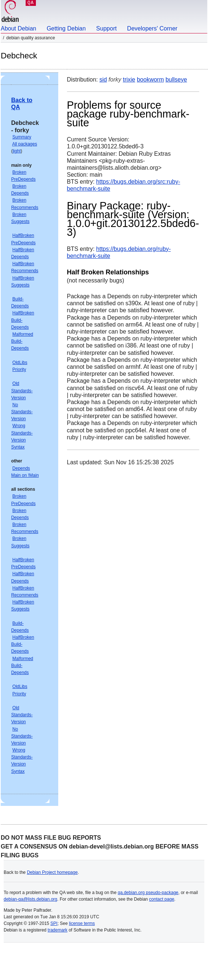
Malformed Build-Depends (22, 341)
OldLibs (20, 363)
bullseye (176, 80)
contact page (162, 899)
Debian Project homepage (52, 872)
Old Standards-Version (22, 390)
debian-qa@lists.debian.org (30, 899)
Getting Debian (66, 28)
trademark (57, 930)
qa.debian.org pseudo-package (148, 893)
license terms (82, 923)
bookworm (151, 80)
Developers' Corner (152, 28)
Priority (19, 370)
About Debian (18, 28)
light (16, 151)
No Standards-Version (22, 412)
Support (107, 28)
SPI (54, 923)
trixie (129, 80)
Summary (22, 137)
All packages (25, 144)
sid (103, 80)
